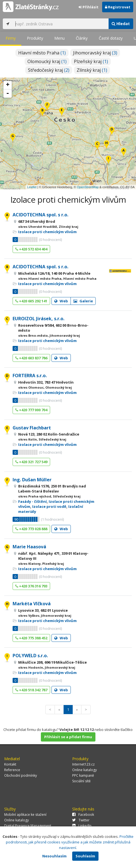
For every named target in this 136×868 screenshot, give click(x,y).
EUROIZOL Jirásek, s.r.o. (38, 319)
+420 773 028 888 (31, 529)
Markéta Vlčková (32, 604)
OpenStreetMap (88, 187)
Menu (59, 38)
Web (61, 301)
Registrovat (118, 7)
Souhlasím (85, 856)
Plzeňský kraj (91, 61)
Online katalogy (85, 770)
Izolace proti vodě (49, 506)
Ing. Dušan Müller (32, 480)
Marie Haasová (29, 547)
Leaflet (32, 187)
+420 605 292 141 (31, 301)
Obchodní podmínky (21, 775)
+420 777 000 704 (31, 410)
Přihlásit (89, 7)
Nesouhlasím (54, 856)
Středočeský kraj (49, 70)
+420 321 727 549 (31, 462)
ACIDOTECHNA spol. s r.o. (40, 215)
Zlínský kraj (92, 70)
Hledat (121, 24)
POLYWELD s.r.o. (30, 656)
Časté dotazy (111, 38)
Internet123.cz (83, 764)
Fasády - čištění (32, 501)
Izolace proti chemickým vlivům (47, 232)
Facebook (83, 815)
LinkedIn (82, 826)
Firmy (11, 38)
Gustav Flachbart (32, 428)
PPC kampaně (83, 775)
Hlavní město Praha (42, 53)
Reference (12, 770)
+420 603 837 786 (31, 358)
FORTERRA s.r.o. (30, 376)
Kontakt (10, 764)
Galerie (83, 301)
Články (82, 38)
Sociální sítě (81, 781)
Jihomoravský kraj (95, 53)
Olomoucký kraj (47, 61)
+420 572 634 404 (31, 249)
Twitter (81, 820)
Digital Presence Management (28, 826)
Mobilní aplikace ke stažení (25, 815)
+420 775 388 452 (31, 638)
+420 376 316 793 (31, 586)
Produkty (35, 38)
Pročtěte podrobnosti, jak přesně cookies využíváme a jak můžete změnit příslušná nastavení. (70, 842)
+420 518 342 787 (31, 690)
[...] (60, 24)
